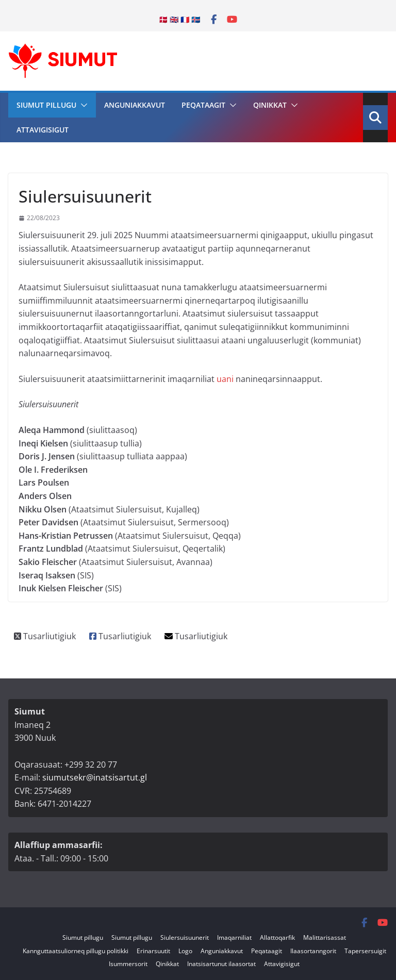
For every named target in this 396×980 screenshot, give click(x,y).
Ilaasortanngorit (313, 951)
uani (225, 379)
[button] (82, 105)
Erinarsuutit (153, 951)
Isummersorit (128, 964)
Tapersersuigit (365, 951)
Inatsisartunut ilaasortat (221, 964)
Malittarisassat (325, 937)
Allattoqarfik (277, 937)
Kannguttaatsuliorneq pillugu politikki (76, 951)
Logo (185, 951)
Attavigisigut (43, 130)
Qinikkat (270, 105)
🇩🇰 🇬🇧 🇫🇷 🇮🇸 (179, 19)
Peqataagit (203, 105)
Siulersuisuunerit (185, 937)
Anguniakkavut (135, 105)
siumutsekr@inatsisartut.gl (95, 777)
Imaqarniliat (234, 937)
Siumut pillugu (46, 105)
